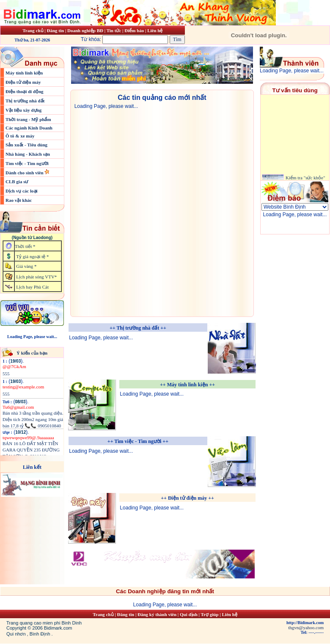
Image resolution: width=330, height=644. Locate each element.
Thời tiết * (25, 246)
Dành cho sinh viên (25, 173)
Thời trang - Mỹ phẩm (28, 119)
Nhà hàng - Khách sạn (28, 154)
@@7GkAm (14, 366)
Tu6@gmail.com (18, 407)
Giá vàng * (26, 266)
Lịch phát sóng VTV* (36, 277)
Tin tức (114, 30)
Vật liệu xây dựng (23, 110)
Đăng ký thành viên (157, 614)
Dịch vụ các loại (22, 191)
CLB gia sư (17, 182)
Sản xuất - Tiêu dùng (26, 145)
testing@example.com (23, 387)
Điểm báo (134, 30)
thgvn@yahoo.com (306, 627)
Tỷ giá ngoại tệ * (32, 256)
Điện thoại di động (25, 91)
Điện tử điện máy (23, 82)
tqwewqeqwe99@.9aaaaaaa (28, 438)
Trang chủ (33, 30)
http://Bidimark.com (305, 623)
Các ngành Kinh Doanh (29, 128)
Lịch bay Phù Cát (32, 287)
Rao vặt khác (19, 200)
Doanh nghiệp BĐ (86, 30)
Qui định (189, 614)
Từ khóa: (125, 39)
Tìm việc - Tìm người (27, 163)
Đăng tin (55, 30)
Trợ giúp (210, 614)
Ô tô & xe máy (20, 136)
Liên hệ (155, 30)
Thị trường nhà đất (25, 101)
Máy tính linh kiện (24, 73)
